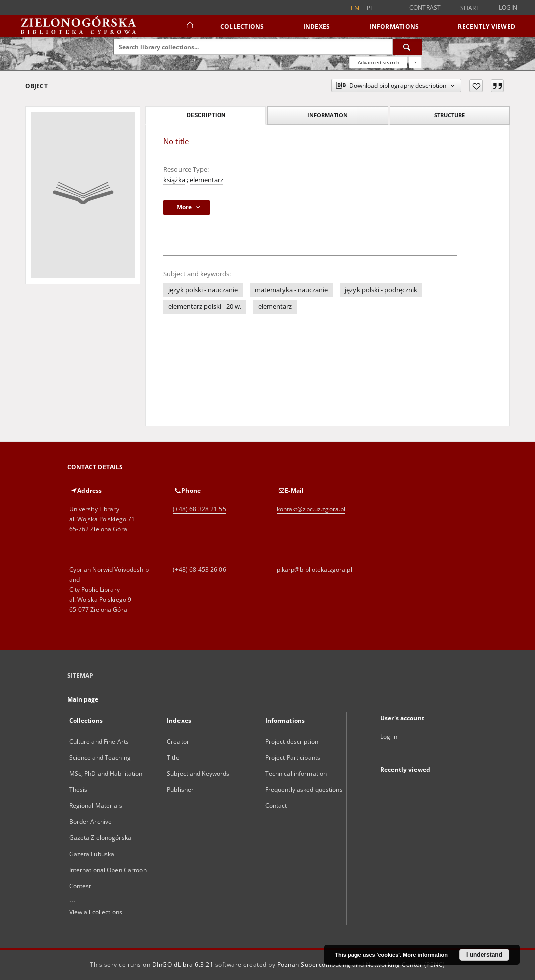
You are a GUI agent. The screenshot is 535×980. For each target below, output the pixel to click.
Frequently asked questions (304, 790)
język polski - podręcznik (381, 290)
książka (174, 180)
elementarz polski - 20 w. (205, 306)
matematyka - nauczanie (291, 290)
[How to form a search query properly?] (415, 62)
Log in (389, 736)
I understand (484, 955)
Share (470, 8)
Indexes (317, 26)
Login (508, 7)
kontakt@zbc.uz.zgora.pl (311, 509)
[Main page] (189, 26)
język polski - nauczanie (203, 290)
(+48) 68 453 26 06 (200, 569)
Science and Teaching (100, 757)
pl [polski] (370, 8)
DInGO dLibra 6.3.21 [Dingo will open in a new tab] (183, 965)
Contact (276, 806)
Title (173, 757)
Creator (178, 741)
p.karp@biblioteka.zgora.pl (315, 569)
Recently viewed (487, 26)
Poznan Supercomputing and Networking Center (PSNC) (361, 965)
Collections (242, 26)
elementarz (206, 180)
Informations (394, 26)
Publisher (180, 790)
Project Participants (293, 757)
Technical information (296, 774)
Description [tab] (206, 115)
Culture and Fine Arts (99, 741)
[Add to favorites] (476, 86)
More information (425, 955)
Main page (83, 699)
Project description (292, 741)
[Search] (407, 47)
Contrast (425, 7)
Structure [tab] (450, 115)
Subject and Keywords (198, 774)
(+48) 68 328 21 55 (200, 509)
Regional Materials (96, 806)
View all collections (96, 912)
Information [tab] (328, 115)
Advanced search (378, 62)
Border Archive (91, 822)
